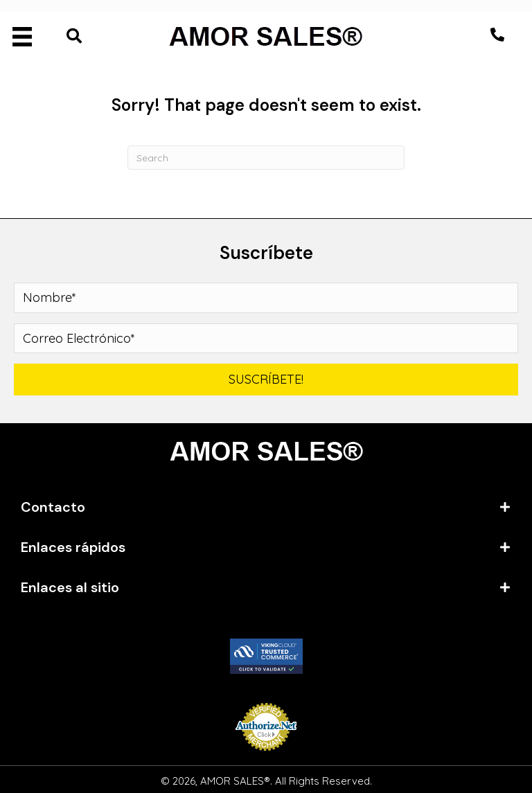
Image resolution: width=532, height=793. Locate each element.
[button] (497, 35)
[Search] (266, 158)
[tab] (266, 507)
